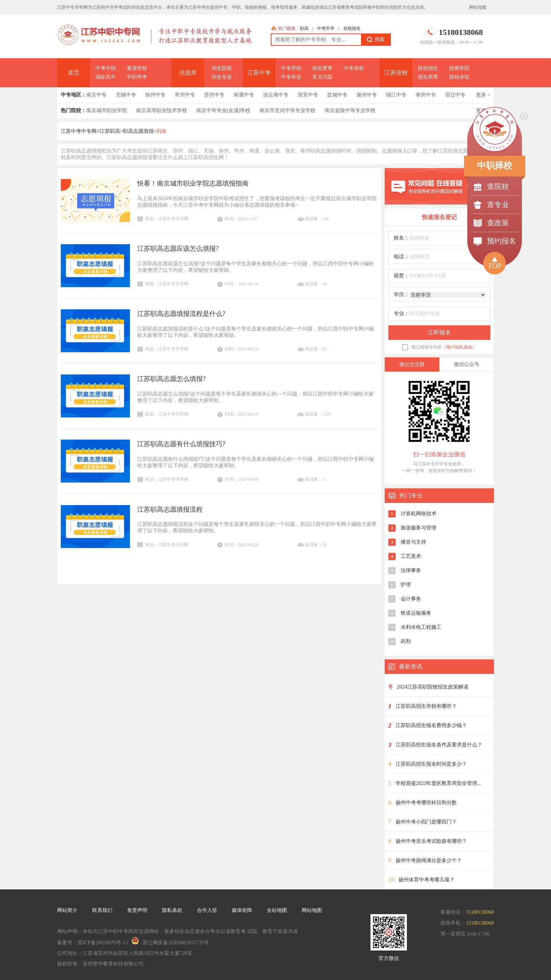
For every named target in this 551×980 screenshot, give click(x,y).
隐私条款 (172, 910)
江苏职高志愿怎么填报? (171, 379)
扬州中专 (367, 95)
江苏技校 (396, 73)
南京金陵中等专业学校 (350, 110)
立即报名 (439, 332)
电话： (401, 257)
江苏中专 (259, 73)
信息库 (188, 73)
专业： (401, 314)
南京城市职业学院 (107, 110)
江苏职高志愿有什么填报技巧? (181, 444)
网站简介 (67, 910)
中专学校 (291, 68)
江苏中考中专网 (79, 131)
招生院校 (222, 68)
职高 (304, 28)
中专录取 (354, 68)
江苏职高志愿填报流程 (170, 509)
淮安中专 (308, 95)
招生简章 (322, 68)
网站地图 (478, 7)
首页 (74, 73)
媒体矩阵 (242, 910)
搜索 (376, 40)
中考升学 (326, 28)
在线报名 (352, 28)
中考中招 (106, 68)
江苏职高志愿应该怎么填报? (178, 249)
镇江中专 (396, 95)
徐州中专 (155, 95)
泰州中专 (426, 95)
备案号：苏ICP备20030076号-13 (92, 943)
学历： (401, 295)
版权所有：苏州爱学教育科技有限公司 (100, 964)
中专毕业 (291, 77)
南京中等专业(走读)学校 (223, 110)
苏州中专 (214, 95)
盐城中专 (337, 95)
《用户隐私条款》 (459, 347)
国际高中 (106, 77)
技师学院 (459, 68)
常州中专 (185, 95)
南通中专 (244, 95)
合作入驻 (207, 910)
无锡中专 (126, 95)
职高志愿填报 (138, 131)
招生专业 (222, 77)
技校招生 (428, 68)
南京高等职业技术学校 (162, 110)
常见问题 (322, 77)
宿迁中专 (455, 95)
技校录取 (459, 77)
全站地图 (277, 910)
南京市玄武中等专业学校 (288, 110)
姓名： (401, 238)
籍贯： (401, 276)
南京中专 (96, 95)
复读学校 (137, 68)
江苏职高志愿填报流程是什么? (181, 314)
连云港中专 (276, 95)
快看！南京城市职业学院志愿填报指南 (193, 183)
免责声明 (137, 910)
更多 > (483, 95)
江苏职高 (110, 131)
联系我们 (102, 910)
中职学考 (137, 77)
